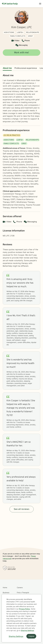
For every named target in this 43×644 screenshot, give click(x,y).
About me (7, 68)
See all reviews (22, 509)
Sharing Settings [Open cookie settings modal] (16, 636)
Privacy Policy (25, 609)
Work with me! (21, 53)
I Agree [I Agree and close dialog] (31, 636)
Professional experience (26, 68)
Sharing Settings (28, 630)
